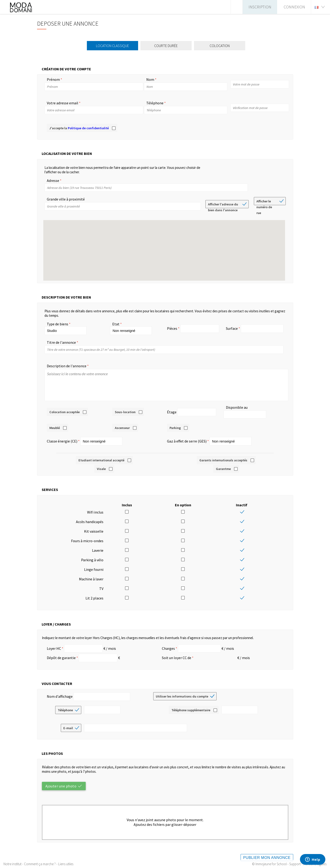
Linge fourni (94, 565)
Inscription (260, 7)
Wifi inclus (95, 507)
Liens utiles (66, 864)
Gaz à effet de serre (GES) (187, 436)
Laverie (98, 546)
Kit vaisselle (94, 527)
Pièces (172, 328)
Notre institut (12, 864)
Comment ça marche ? (40, 864)
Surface (232, 328)
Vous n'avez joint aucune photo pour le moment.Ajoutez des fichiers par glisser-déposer (165, 817)
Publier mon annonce (267, 853)
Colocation (221, 46)
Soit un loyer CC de (177, 653)
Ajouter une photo (61, 781)
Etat (116, 324)
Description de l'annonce (67, 366)
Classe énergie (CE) (62, 436)
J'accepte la (79, 128)
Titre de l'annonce (61, 342)
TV (101, 584)
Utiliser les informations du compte (182, 692)
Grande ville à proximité (66, 199)
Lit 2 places (94, 593)
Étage (172, 410)
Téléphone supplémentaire (191, 705)
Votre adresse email (63, 103)
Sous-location (125, 410)
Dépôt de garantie (61, 653)
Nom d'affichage (60, 692)
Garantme (223, 464)
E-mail (68, 723)
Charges (168, 644)
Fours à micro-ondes (87, 536)
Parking (175, 423)
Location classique (114, 46)
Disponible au (237, 410)
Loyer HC (54, 644)
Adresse (53, 180)
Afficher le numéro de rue (264, 202)
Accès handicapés (90, 517)
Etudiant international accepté (101, 456)
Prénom (53, 79)
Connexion (294, 7)
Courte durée (167, 46)
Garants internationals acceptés (223, 456)
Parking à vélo (92, 555)
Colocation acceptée (65, 410)
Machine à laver (91, 574)
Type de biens (58, 324)
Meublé (55, 423)
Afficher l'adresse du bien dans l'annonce (223, 205)
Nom (150, 79)
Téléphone (155, 103)
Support (295, 864)
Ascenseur (122, 423)
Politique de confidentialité (88, 128)
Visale (101, 464)
